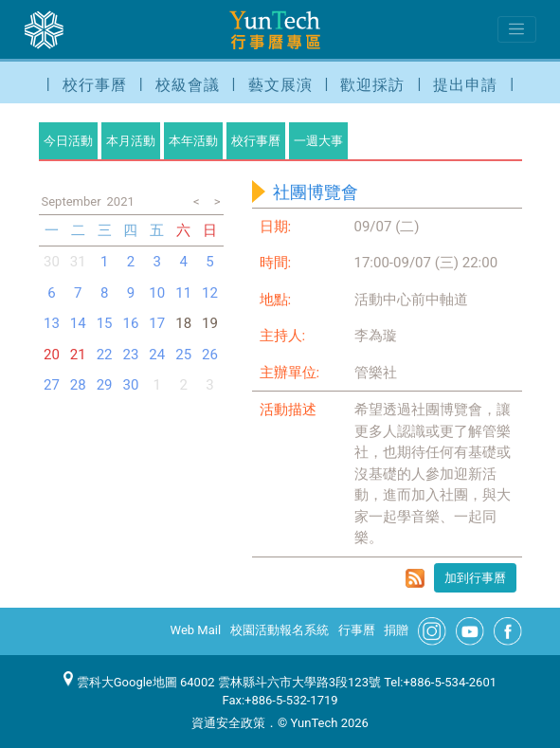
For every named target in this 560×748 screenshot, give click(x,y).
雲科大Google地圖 (120, 682)
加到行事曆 (475, 578)
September (72, 201)
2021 (121, 201)
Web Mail (196, 630)
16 (131, 323)
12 (210, 293)
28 (78, 385)
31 (78, 262)
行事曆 (357, 630)
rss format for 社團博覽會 (415, 578)
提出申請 (465, 85)
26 (210, 355)
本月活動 (131, 141)
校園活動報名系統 (280, 630)
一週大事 (318, 141)
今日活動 (68, 141)
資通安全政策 (228, 723)
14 (78, 323)
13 (52, 323)
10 (157, 293)
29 (105, 385)
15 (105, 323)
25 (183, 355)
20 (52, 355)
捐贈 (396, 630)
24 (157, 355)
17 (157, 323)
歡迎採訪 (372, 85)
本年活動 (193, 141)
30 (52, 262)
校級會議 (188, 85)
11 (183, 293)
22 (105, 355)
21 (78, 355)
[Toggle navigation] (517, 29)
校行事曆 (95, 85)
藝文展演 (280, 85)
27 (52, 385)
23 (131, 355)
